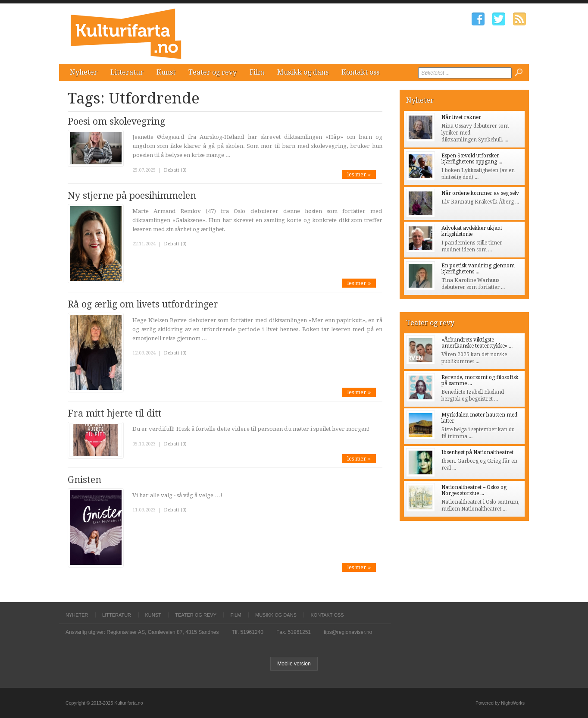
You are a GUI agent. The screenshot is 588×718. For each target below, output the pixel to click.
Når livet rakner (461, 117)
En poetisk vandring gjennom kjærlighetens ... (478, 269)
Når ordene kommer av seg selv (480, 193)
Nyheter (84, 72)
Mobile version (294, 664)
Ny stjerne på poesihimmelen (132, 196)
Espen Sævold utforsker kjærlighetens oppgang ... (472, 159)
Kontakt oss (360, 72)
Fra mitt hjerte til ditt (115, 413)
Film (257, 72)
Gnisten (84, 480)
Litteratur (127, 72)
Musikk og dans (303, 72)
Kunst (166, 72)
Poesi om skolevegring (116, 121)
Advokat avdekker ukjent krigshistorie (472, 231)
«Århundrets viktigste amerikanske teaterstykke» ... (477, 343)
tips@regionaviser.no (348, 632)
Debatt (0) (175, 170)
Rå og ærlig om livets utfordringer (143, 304)
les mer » (359, 174)
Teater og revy (213, 72)
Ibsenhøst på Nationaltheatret (477, 452)
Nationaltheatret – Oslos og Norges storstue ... (474, 490)
